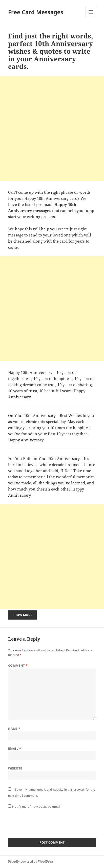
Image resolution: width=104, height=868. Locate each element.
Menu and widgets (91, 17)
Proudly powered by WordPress (31, 862)
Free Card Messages (36, 12)
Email (15, 748)
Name (14, 729)
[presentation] (47, 822)
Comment (18, 666)
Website (15, 768)
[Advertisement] (52, 129)
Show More (22, 615)
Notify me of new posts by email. (37, 807)
